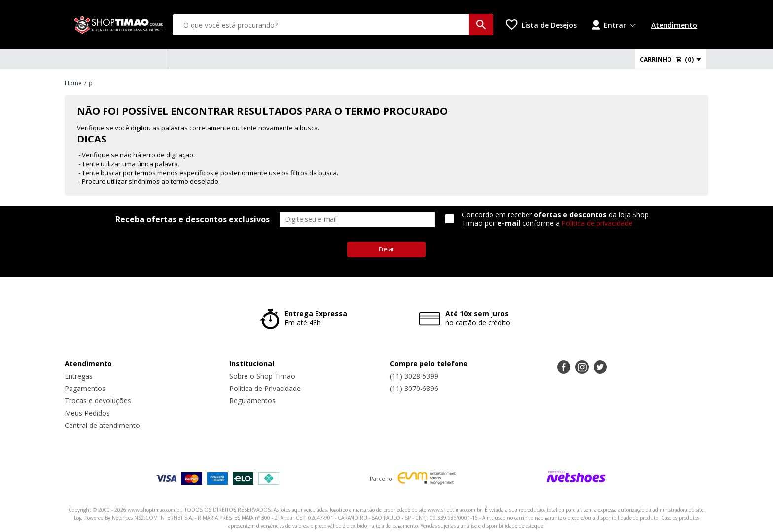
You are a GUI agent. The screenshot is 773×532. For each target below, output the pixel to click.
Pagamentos (85, 388)
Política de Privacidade (265, 388)
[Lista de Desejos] (541, 25)
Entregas (79, 376)
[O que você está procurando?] (333, 25)
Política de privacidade (597, 223)
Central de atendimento (102, 425)
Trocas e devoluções (98, 401)
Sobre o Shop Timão (262, 376)
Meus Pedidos (87, 413)
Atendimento (674, 25)
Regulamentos (252, 401)
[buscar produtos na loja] (481, 25)
